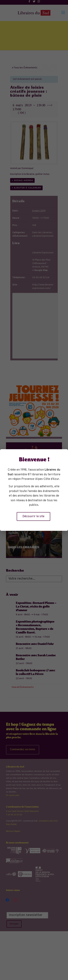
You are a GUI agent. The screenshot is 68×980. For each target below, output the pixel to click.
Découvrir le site (33, 516)
